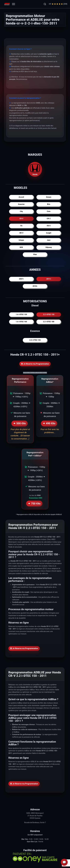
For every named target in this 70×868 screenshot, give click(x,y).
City (21, 211)
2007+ (21, 279)
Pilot (35, 255)
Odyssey (49, 247)
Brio (49, 204)
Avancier (21, 204)
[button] (45, 4)
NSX (21, 247)
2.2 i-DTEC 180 (49, 322)
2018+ (35, 286)
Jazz (49, 240)
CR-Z (49, 219)
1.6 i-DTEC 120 (21, 315)
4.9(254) (58, 4)
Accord (21, 197)
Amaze (49, 197)
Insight (49, 233)
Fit (21, 226)
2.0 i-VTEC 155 (35, 340)
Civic (49, 211)
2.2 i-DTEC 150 (49, 315)
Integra (21, 240)
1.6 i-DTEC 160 (21, 322)
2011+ (49, 279)
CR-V (21, 219)
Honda (35, 169)
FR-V (49, 226)
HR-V (21, 233)
